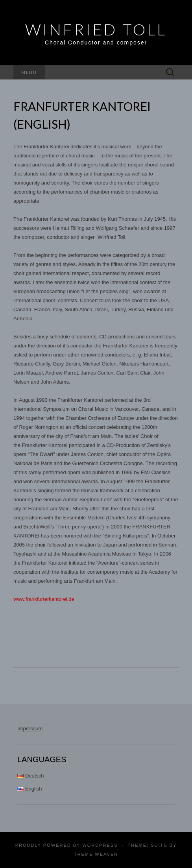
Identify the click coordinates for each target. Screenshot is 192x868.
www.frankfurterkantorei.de (44, 599)
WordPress (100, 845)
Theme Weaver (96, 854)
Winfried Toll (96, 30)
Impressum (30, 729)
